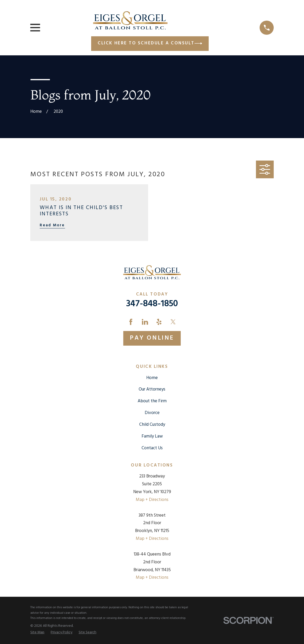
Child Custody (152, 425)
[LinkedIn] (145, 322)
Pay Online (152, 338)
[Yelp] (159, 322)
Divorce (152, 413)
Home (152, 378)
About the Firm (152, 401)
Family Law (152, 436)
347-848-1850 (152, 304)
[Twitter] (173, 322)
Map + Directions (152, 500)
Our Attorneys (152, 389)
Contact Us (152, 448)
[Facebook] (131, 322)
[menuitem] (37, 633)
